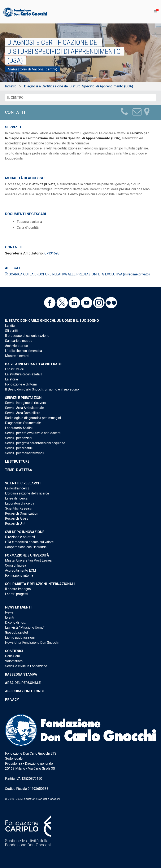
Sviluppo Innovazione (25, 532)
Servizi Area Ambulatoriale (24, 408)
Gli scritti (12, 331)
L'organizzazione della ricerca (27, 493)
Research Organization (22, 513)
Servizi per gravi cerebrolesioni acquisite (35, 443)
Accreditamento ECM (20, 570)
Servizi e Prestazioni (24, 398)
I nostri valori (15, 369)
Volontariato (14, 661)
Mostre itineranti (17, 356)
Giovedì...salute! (17, 633)
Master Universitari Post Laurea (28, 560)
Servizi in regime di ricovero (26, 403)
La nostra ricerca (17, 488)
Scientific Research (23, 483)
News (9, 612)
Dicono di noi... (16, 622)
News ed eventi (18, 607)
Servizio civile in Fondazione (26, 666)
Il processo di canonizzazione (27, 336)
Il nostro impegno (18, 589)
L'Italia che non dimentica (23, 351)
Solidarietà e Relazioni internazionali (40, 584)
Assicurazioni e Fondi (24, 691)
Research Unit (15, 524)
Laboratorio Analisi (19, 428)
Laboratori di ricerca (20, 503)
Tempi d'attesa (19, 470)
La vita (10, 326)
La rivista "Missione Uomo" (25, 627)
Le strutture (17, 461)
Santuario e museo (19, 341)
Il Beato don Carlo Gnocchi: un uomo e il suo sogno (52, 321)
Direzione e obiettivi (20, 537)
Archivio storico (16, 346)
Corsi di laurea (16, 565)
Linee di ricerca (16, 498)
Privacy (12, 700)
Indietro (11, 86)
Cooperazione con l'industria (26, 547)
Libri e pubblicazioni (20, 638)
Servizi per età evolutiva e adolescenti (33, 433)
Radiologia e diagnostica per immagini (33, 418)
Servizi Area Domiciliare (23, 413)
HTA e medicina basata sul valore (29, 542)
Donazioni (12, 656)
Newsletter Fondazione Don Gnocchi (32, 643)
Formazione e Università (27, 555)
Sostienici (14, 651)
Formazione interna (19, 575)
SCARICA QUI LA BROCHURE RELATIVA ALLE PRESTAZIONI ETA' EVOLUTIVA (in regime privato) (77, 274)
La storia (11, 379)
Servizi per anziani (19, 438)
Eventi (10, 617)
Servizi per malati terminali (25, 453)
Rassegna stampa (21, 674)
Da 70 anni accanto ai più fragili (34, 364)
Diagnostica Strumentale (23, 423)
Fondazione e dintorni (21, 384)
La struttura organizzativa (24, 374)
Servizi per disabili (19, 448)
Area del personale (23, 683)
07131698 (52, 253)
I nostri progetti (16, 594)
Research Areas (17, 518)
